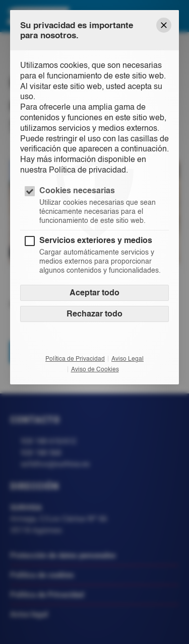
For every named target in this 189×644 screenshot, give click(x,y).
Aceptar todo (94, 293)
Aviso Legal (128, 359)
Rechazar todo (94, 314)
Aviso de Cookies (95, 369)
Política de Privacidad (75, 359)
